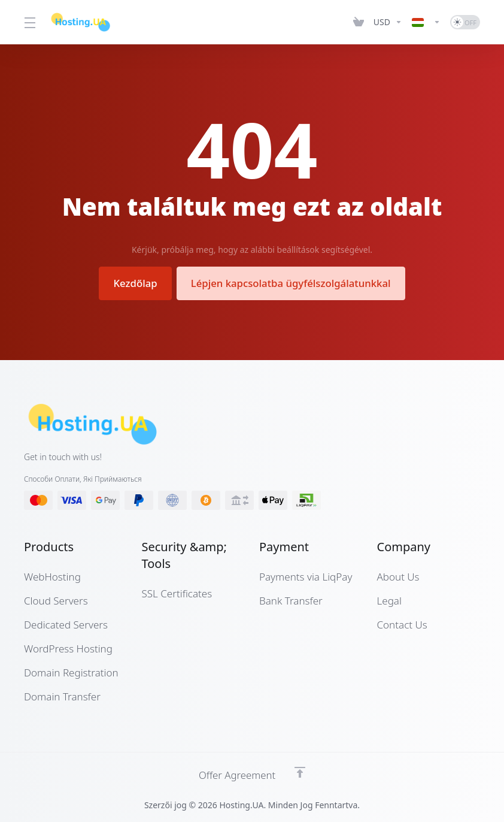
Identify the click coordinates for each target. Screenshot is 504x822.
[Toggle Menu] (29, 22)
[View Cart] (359, 22)
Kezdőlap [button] (133, 283)
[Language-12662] (426, 22)
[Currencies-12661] (388, 22)
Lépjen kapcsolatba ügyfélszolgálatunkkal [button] (292, 283)
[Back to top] (300, 772)
